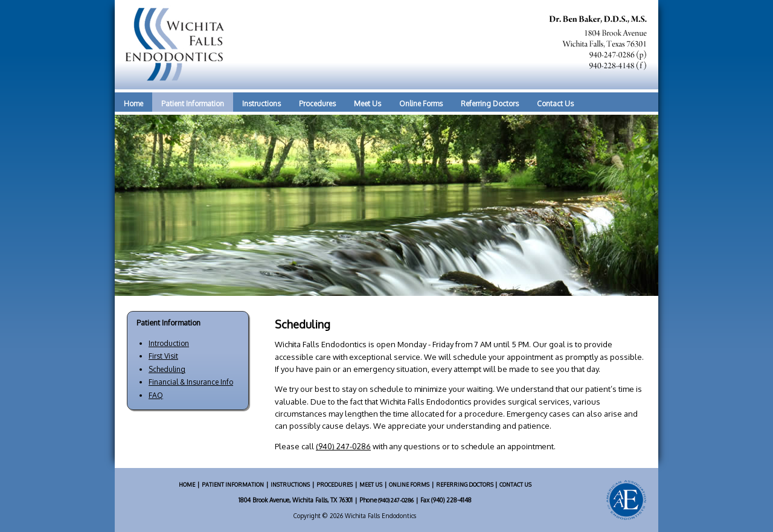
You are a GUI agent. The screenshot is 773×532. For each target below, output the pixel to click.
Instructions (261, 104)
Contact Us (555, 104)
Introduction (169, 343)
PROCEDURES (335, 485)
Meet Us (367, 104)
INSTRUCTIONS (290, 485)
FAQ (156, 395)
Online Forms (421, 104)
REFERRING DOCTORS (465, 485)
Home (133, 104)
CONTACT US (515, 485)
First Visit (163, 356)
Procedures (317, 104)
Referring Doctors (490, 104)
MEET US (371, 485)
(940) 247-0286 (343, 446)
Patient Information (193, 104)
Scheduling (167, 369)
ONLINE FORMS (409, 485)
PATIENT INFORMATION (233, 485)
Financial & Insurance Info (191, 382)
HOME (187, 485)
